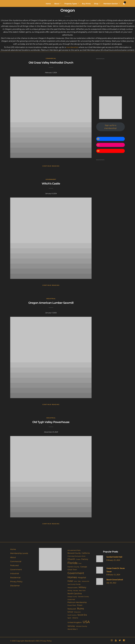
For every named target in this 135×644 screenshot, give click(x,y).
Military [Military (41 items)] (82, 587)
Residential (15, 578)
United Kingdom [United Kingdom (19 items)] (75, 622)
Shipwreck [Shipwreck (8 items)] (77, 612)
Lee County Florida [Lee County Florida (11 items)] (74, 584)
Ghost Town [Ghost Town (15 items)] (72, 570)
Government (51, 179)
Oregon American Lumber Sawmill (51, 303)
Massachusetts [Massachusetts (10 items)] (73, 588)
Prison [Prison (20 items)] (80, 605)
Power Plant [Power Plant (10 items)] (72, 605)
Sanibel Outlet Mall (114, 557)
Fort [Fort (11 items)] (80, 563)
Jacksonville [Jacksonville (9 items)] (85, 581)
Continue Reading (51, 166)
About (13, 557)
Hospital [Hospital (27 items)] (82, 578)
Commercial (51, 58)
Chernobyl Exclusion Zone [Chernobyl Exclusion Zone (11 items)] (76, 556)
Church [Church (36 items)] (71, 559)
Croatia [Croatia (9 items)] (78, 559)
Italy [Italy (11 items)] (79, 581)
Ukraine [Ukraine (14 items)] (75, 618)
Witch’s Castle (51, 184)
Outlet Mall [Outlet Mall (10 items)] (71, 600)
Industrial (51, 299)
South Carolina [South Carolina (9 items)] (72, 615)
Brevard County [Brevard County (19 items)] (74, 553)
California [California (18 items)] (86, 553)
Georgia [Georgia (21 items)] (84, 567)
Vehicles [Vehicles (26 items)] (71, 626)
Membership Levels (19, 553)
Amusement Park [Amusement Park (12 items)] (74, 550)
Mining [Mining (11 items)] (70, 591)
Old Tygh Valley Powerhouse (51, 422)
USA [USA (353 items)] (86, 622)
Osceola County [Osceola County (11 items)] (83, 597)
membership (72, 47)
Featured (14, 565)
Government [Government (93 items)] (76, 573)
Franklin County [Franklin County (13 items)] (73, 567)
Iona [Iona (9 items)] (75, 581)
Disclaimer (15, 586)
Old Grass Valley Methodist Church (51, 63)
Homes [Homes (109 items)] (72, 577)
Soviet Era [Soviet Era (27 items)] (82, 615)
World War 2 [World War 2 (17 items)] (72, 629)
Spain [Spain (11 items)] (69, 618)
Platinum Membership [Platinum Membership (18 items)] (77, 602)
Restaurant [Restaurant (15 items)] (72, 609)
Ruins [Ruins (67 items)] (80, 609)
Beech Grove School (115, 580)
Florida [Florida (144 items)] (72, 563)
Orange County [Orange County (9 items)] (72, 597)
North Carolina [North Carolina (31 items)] (75, 593)
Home (13, 549)
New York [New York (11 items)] (82, 591)
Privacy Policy (16, 582)
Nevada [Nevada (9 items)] (75, 591)
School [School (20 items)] (70, 612)
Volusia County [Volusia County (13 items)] (82, 626)
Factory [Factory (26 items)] (85, 559)
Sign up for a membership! (110, 127)
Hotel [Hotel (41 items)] (70, 581)
